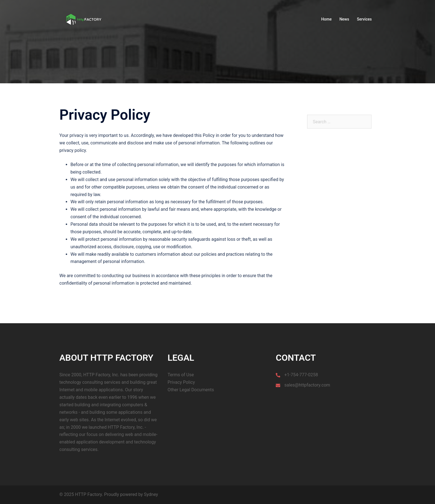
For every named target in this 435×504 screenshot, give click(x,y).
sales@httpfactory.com (307, 385)
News (344, 19)
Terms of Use (181, 375)
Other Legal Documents (191, 390)
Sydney (151, 494)
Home (327, 19)
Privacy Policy (181, 382)
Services (364, 19)
